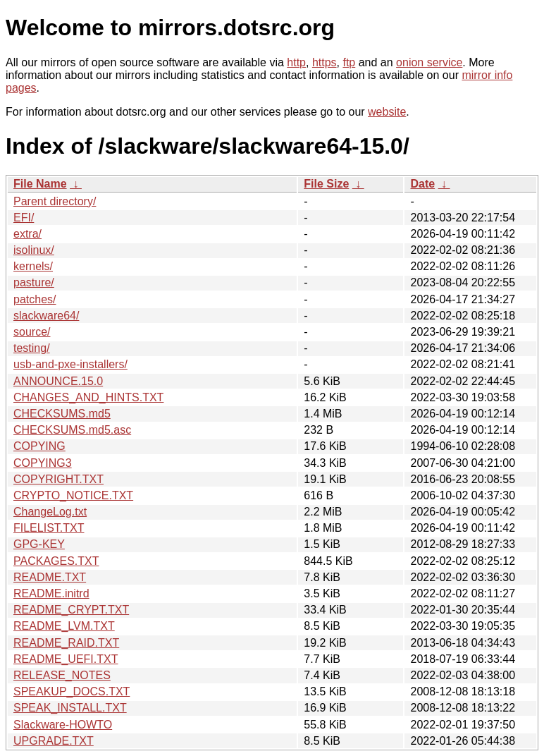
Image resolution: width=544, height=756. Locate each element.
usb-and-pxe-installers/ (70, 364)
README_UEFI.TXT (66, 659)
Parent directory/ (55, 201)
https (324, 62)
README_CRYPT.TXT (71, 610)
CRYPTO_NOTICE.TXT (73, 495)
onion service (429, 62)
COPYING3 (43, 463)
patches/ (35, 299)
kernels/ (33, 266)
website (387, 112)
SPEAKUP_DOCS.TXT (72, 691)
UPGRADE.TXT (54, 741)
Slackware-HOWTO (63, 725)
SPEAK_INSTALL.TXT (70, 708)
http (296, 62)
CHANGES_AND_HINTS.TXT (88, 397)
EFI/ (24, 218)
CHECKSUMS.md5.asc (72, 430)
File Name (40, 184)
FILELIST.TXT (49, 528)
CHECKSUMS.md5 (62, 414)
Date (422, 184)
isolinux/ (34, 250)
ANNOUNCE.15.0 (58, 381)
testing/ (32, 348)
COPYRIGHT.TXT (58, 479)
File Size (326, 184)
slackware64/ (46, 316)
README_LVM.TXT (64, 626)
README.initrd (51, 593)
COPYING (39, 446)
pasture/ (34, 282)
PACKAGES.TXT (56, 561)
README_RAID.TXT (66, 643)
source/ (32, 332)
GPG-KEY (39, 544)
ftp (349, 62)
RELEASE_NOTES (62, 675)
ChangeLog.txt (50, 512)
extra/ (27, 234)
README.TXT (50, 577)
